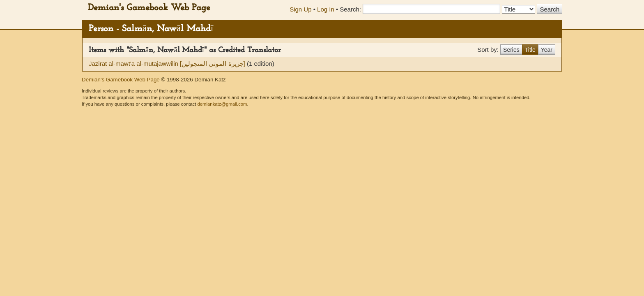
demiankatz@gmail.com (222, 104)
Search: (350, 9)
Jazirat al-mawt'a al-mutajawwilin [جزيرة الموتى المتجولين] (168, 64)
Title (530, 50)
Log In (326, 9)
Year (547, 50)
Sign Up (300, 9)
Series (511, 50)
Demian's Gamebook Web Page (149, 8)
